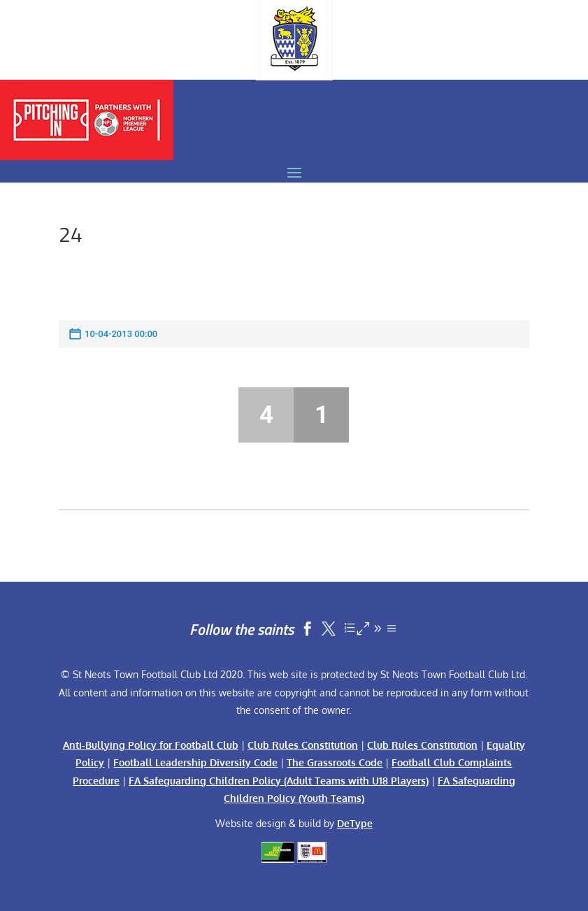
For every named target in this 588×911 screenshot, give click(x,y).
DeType (355, 823)
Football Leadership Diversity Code (195, 762)
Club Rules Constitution (303, 745)
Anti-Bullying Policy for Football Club (151, 745)
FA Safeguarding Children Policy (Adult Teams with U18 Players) (279, 781)
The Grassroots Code (335, 762)
